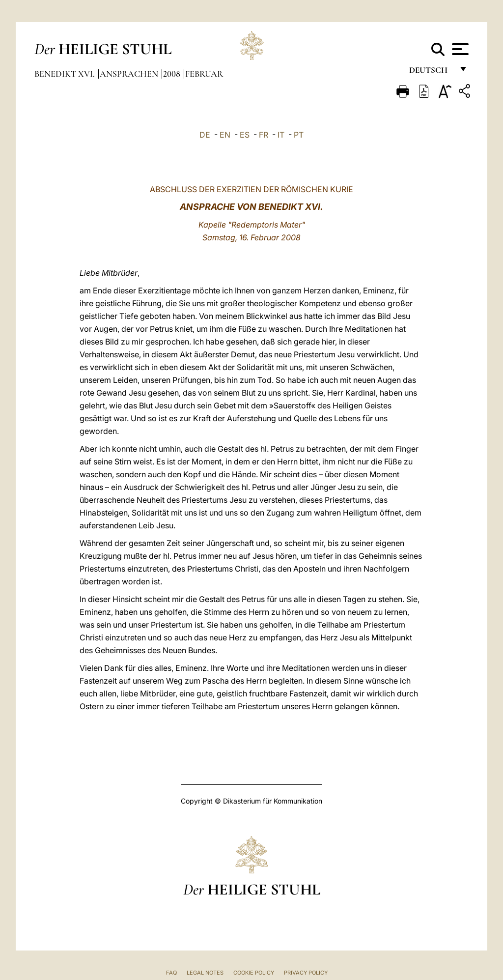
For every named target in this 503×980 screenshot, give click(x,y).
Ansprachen (130, 74)
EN (225, 135)
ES (245, 135)
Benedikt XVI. (66, 74)
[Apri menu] (459, 49)
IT (281, 135)
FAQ (171, 973)
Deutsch (431, 72)
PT (299, 135)
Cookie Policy (254, 973)
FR (264, 135)
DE (205, 135)
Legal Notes (205, 973)
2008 (173, 74)
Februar (204, 74)
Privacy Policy (306, 973)
